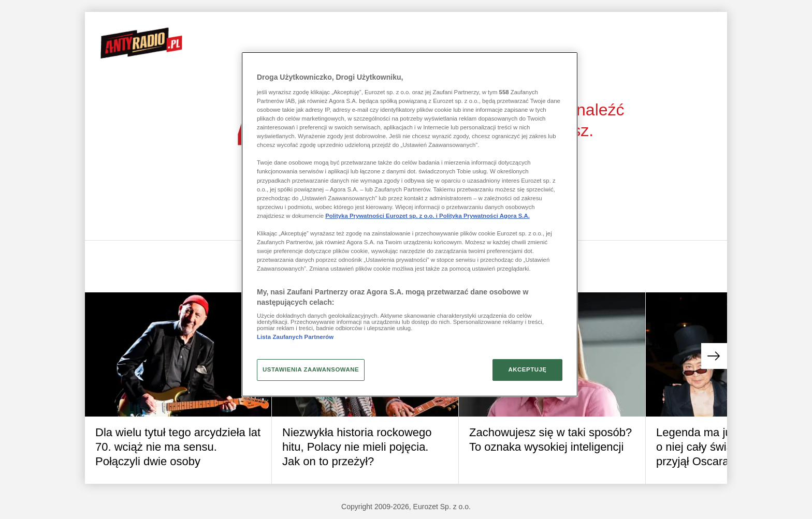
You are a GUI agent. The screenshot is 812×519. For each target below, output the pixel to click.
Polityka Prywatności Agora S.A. (484, 216)
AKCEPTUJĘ (527, 369)
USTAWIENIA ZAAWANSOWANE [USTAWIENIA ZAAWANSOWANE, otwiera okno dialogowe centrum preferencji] (311, 369)
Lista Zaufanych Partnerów (295, 337)
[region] (410, 224)
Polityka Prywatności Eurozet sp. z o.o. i (382, 216)
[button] (714, 356)
